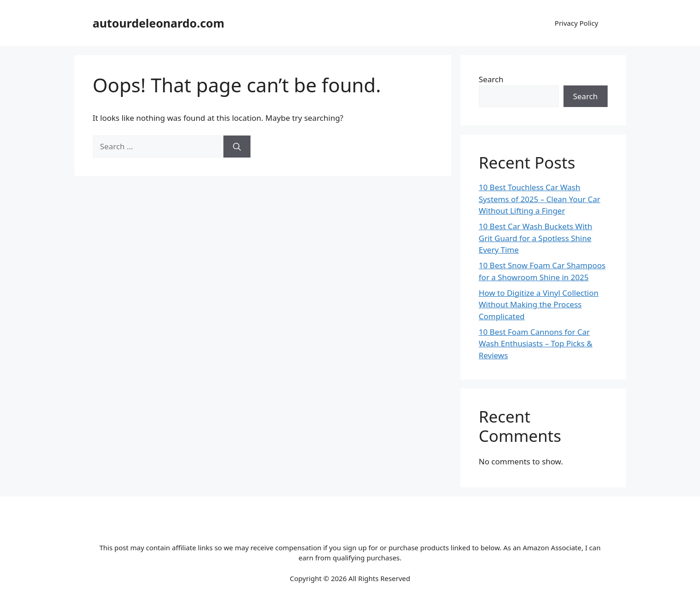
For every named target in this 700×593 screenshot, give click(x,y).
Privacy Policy (577, 23)
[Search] (237, 147)
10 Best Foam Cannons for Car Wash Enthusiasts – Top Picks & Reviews (536, 344)
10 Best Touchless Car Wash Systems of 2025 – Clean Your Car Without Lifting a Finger (540, 199)
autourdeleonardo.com (159, 23)
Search (491, 79)
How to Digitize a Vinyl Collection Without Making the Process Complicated (539, 305)
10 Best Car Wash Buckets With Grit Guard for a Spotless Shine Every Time (536, 238)
